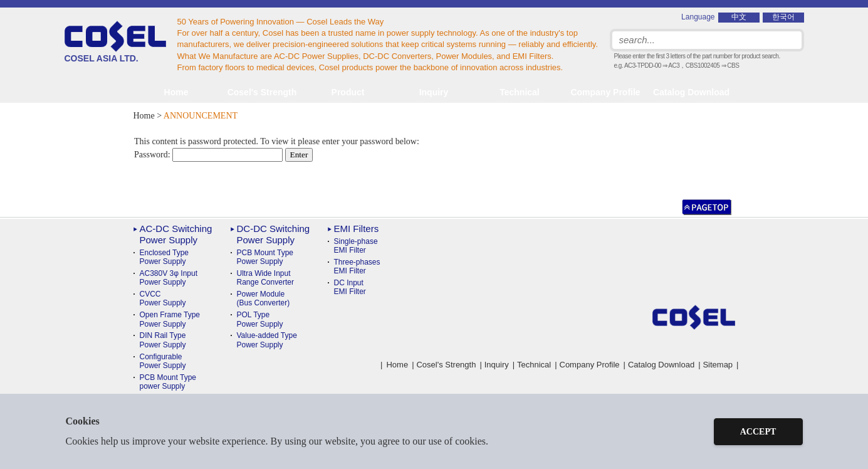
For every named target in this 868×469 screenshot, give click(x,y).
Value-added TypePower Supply (267, 340)
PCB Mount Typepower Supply (168, 382)
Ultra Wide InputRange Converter (265, 278)
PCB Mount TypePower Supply (265, 257)
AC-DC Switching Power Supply (176, 234)
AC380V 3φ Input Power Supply (169, 278)
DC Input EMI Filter (350, 287)
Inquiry (434, 92)
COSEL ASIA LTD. (115, 42)
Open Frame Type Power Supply (170, 319)
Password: (208, 155)
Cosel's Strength (262, 92)
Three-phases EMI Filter (357, 266)
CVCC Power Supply (163, 298)
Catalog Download (691, 92)
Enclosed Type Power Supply (165, 257)
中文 (739, 17)
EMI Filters (357, 229)
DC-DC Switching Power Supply (274, 234)
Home (176, 92)
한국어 (783, 17)
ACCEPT (758, 432)
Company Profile (605, 92)
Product (348, 92)
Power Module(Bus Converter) (264, 298)
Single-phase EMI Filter (356, 246)
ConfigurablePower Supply (163, 361)
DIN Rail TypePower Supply (163, 340)
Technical (534, 365)
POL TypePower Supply (260, 319)
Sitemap (718, 365)
